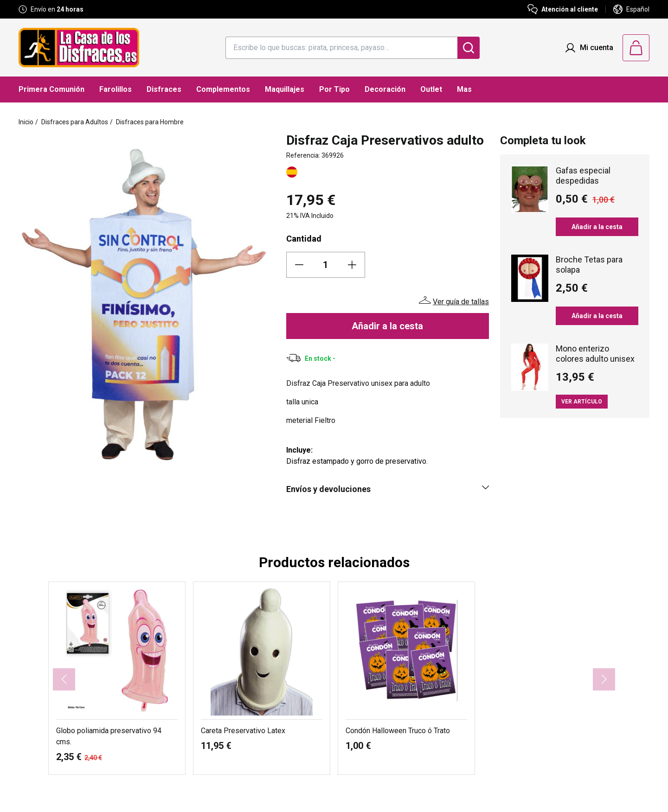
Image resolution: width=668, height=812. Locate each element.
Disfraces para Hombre (150, 122)
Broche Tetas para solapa (589, 265)
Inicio (26, 122)
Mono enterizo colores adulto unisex (595, 354)
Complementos (223, 89)
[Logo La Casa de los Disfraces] (79, 48)
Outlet (431, 89)
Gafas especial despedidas (583, 176)
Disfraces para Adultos (75, 122)
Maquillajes (285, 89)
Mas (464, 89)
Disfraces (164, 89)
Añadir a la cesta (387, 326)
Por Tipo (334, 89)
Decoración (385, 89)
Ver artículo (582, 402)
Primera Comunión (51, 89)
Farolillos (116, 89)
